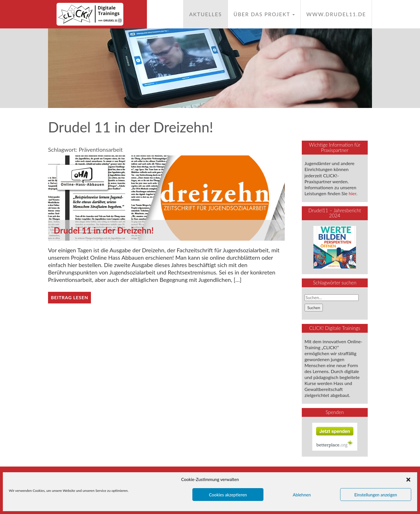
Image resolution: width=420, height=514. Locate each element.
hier (353, 193)
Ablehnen (302, 495)
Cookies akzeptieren (228, 495)
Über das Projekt (264, 14)
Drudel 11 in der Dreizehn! (104, 230)
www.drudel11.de (336, 14)
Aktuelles (206, 14)
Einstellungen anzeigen (376, 495)
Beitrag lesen (69, 297)
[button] (408, 480)
